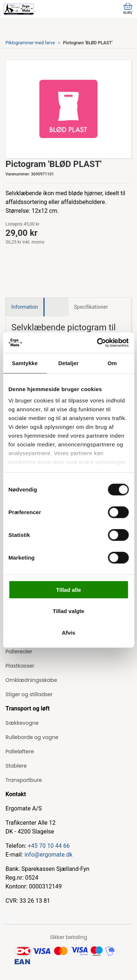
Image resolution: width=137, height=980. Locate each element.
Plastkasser (20, 666)
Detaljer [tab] (69, 363)
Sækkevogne (22, 723)
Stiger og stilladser (29, 694)
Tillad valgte (68, 611)
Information (25, 307)
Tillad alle (68, 589)
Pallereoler (19, 652)
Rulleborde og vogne (32, 737)
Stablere (16, 766)
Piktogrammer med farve (30, 43)
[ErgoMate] (19, 9)
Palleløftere (20, 751)
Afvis (68, 632)
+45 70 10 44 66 (49, 846)
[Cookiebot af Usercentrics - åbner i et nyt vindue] (98, 343)
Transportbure (24, 780)
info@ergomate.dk (48, 855)
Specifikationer (91, 307)
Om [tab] (112, 363)
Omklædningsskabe (31, 680)
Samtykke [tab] (25, 363)
